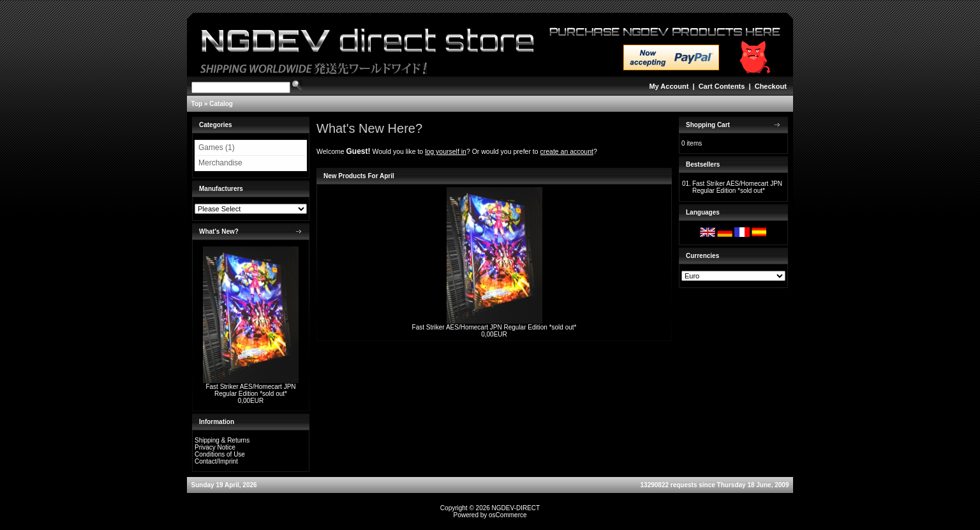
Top (197, 104)
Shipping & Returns (222, 440)
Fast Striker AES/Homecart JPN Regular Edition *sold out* (250, 390)
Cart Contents (722, 86)
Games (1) (217, 148)
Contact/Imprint (216, 461)
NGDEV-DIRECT (516, 508)
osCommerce (508, 515)
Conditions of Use (220, 454)
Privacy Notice (215, 447)
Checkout (771, 86)
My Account (669, 86)
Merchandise (220, 163)
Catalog (221, 104)
